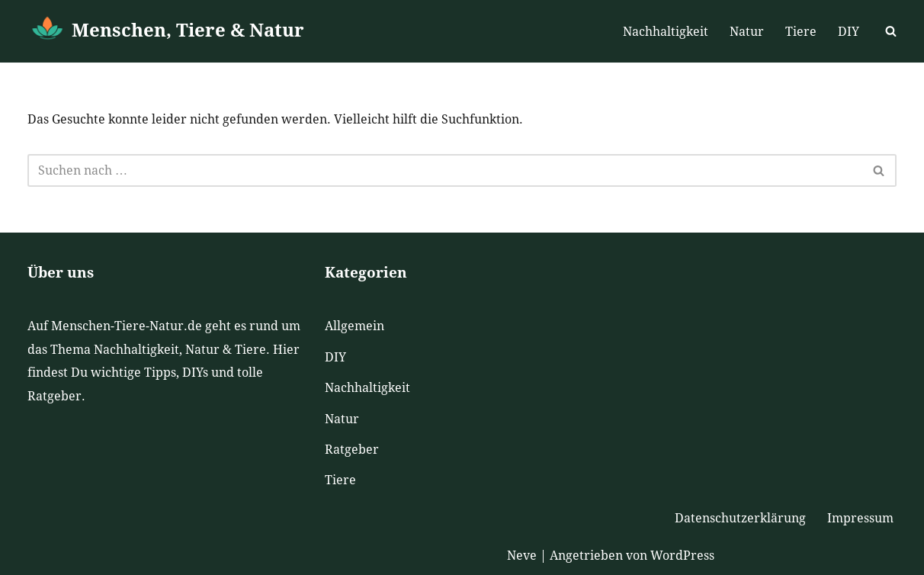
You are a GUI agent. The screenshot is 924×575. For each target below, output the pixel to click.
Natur (747, 32)
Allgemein (355, 326)
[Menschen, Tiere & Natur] (166, 31)
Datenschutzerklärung (740, 518)
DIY (849, 32)
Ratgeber (352, 450)
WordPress (682, 556)
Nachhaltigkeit (666, 32)
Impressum (860, 518)
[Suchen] (891, 31)
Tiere (801, 32)
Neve (522, 556)
